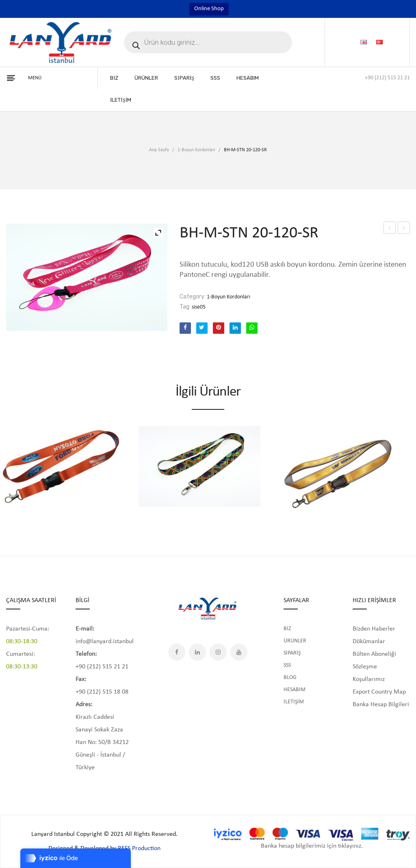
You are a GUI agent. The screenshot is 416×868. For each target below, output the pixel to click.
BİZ (287, 629)
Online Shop (209, 9)
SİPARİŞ (292, 653)
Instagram (218, 652)
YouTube (239, 652)
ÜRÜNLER (295, 641)
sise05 (199, 307)
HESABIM (295, 690)
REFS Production (139, 848)
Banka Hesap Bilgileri (381, 705)
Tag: (185, 307)
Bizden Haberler (374, 629)
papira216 (404, 228)
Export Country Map (379, 692)
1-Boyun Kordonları (196, 150)
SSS (287, 665)
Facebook (177, 652)
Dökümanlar (369, 642)
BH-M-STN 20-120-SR (390, 229)
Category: (193, 297)
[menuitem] (114, 78)
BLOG (290, 678)
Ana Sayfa (159, 150)
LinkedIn (197, 652)
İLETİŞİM (294, 702)
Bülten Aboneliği (374, 654)
